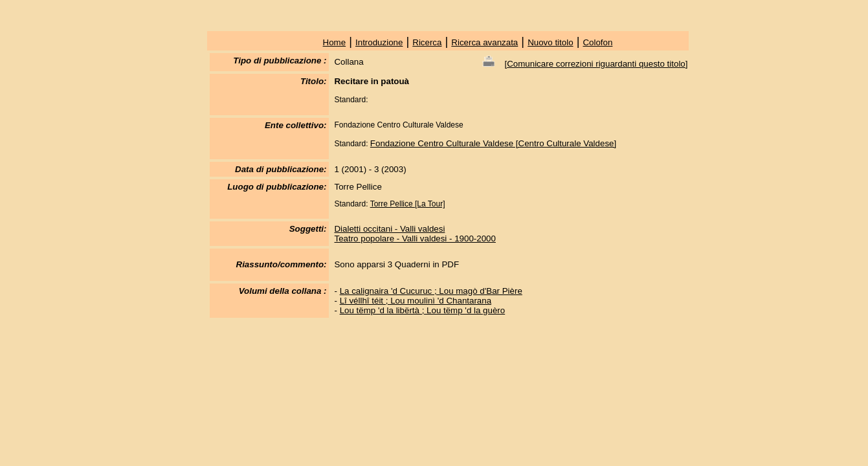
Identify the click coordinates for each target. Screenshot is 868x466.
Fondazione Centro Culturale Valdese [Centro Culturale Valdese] (493, 143)
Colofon (597, 42)
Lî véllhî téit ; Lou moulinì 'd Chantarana (416, 301)
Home (335, 42)
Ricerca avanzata (484, 42)
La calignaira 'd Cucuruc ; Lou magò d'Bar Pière (431, 291)
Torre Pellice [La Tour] (408, 204)
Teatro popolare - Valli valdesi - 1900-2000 (415, 239)
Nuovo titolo (550, 42)
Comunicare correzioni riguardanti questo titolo (596, 64)
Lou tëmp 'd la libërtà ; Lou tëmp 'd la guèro (423, 310)
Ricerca (427, 42)
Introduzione (379, 42)
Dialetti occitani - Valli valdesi (389, 229)
